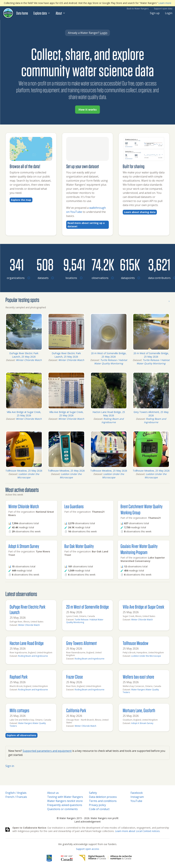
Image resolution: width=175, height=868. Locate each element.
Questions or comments (62, 809)
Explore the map (21, 200)
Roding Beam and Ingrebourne (113, 420)
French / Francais (16, 797)
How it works (88, 110)
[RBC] (49, 858)
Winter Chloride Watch (29, 360)
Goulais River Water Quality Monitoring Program (139, 549)
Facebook (137, 793)
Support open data (163, 9)
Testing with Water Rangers (65, 797)
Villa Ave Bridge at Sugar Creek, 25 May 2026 (24, 414)
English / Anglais (16, 793)
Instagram (137, 797)
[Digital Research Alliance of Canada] (105, 858)
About (61, 13)
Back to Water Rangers (138, 9)
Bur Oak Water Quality (79, 546)
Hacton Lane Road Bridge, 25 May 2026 (109, 414)
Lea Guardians (74, 506)
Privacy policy (97, 805)
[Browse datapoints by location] (130, 264)
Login (169, 13)
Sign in (10, 766)
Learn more (165, 3)
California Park (76, 710)
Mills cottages (20, 710)
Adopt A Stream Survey (24, 546)
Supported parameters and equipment (47, 751)
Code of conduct (99, 809)
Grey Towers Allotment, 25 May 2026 (151, 414)
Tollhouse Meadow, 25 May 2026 (24, 471)
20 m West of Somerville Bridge (87, 607)
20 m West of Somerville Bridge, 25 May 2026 (109, 355)
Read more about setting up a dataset (86, 225)
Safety (93, 793)
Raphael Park (19, 677)
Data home (22, 13)
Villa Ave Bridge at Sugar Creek (143, 607)
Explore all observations (21, 735)
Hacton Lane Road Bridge (27, 643)
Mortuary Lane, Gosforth (139, 710)
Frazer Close (75, 677)
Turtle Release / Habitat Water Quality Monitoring (111, 362)
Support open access (88, 849)
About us (53, 793)
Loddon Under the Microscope (28, 476)
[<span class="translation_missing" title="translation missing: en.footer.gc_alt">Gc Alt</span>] (67, 858)
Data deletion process (103, 797)
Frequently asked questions (65, 805)
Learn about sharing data (140, 212)
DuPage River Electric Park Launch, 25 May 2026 (24, 355)
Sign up (155, 13)
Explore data (42, 13)
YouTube (136, 801)
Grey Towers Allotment (81, 643)
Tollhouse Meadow (136, 643)
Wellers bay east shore (138, 677)
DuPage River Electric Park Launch (27, 609)
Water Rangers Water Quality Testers (141, 691)
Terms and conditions (103, 801)
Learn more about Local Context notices (137, 831)
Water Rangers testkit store (65, 801)
